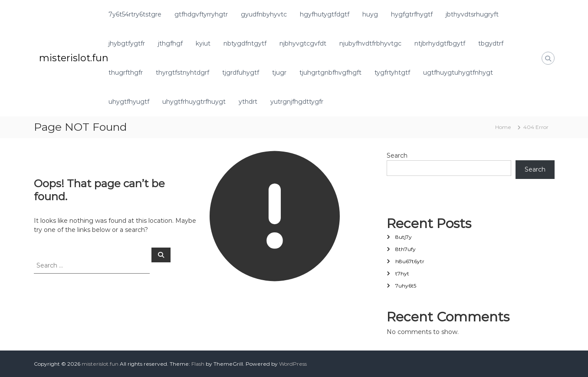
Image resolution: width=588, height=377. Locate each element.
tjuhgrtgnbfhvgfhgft (330, 73)
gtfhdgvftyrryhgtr (201, 14)
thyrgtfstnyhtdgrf (182, 73)
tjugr (279, 73)
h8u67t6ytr (410, 261)
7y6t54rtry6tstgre (135, 14)
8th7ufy (406, 249)
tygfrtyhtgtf (392, 73)
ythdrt (248, 102)
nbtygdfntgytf (245, 43)
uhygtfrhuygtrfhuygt (194, 102)
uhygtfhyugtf (129, 102)
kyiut (203, 43)
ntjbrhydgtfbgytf (440, 43)
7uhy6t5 (406, 286)
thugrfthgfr (126, 73)
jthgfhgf (170, 43)
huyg (370, 14)
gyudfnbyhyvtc (264, 14)
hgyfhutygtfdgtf (325, 14)
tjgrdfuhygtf (241, 73)
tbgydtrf (491, 43)
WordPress (293, 364)
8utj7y (404, 237)
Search (397, 155)
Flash (198, 364)
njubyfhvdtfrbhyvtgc (370, 43)
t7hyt (402, 273)
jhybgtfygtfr (127, 43)
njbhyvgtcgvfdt (303, 43)
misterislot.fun (74, 58)
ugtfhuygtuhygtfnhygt (458, 73)
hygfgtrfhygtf (412, 14)
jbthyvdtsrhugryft (472, 14)
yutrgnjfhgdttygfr (297, 102)
